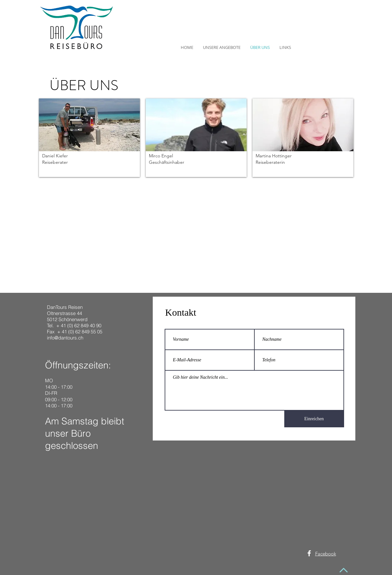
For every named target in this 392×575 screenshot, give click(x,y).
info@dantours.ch (65, 338)
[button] (89, 138)
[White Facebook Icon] (309, 553)
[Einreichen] (314, 419)
